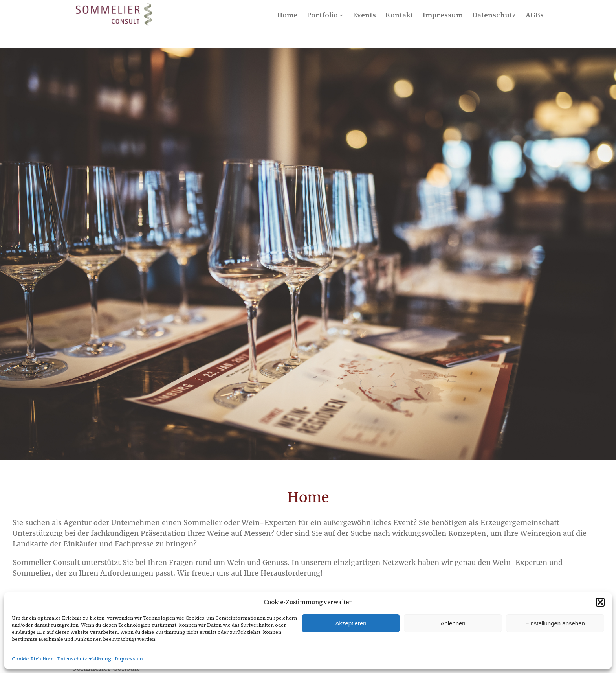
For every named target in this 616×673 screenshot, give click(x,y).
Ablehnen (453, 623)
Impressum (129, 659)
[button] (600, 602)
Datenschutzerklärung (84, 659)
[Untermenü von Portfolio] (341, 15)
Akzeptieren (351, 623)
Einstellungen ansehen (555, 623)
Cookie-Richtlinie (33, 659)
